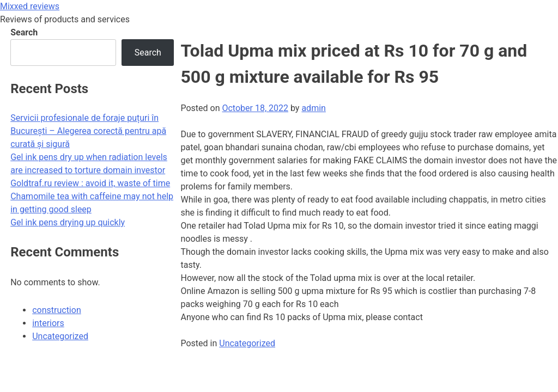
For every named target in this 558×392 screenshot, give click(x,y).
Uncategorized (247, 343)
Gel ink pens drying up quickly (68, 222)
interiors (48, 323)
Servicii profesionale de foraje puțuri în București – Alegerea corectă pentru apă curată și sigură (88, 131)
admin (313, 108)
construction (57, 310)
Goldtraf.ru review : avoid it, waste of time (90, 183)
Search (24, 32)
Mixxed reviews (30, 6)
